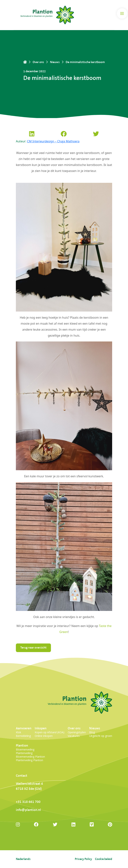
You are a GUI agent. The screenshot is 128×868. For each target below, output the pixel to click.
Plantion (22, 746)
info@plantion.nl (28, 810)
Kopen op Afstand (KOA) (50, 732)
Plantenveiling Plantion (29, 760)
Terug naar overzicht (33, 648)
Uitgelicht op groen (101, 736)
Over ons (74, 728)
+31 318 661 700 (28, 802)
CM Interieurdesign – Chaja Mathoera (53, 141)
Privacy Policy (83, 859)
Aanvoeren (24, 728)
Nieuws (95, 728)
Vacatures (74, 736)
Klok (18, 732)
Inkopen (41, 728)
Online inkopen (44, 736)
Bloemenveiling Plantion (30, 757)
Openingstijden (77, 732)
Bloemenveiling (25, 749)
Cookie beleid (104, 859)
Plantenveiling (24, 753)
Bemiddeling (23, 736)
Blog (92, 732)
